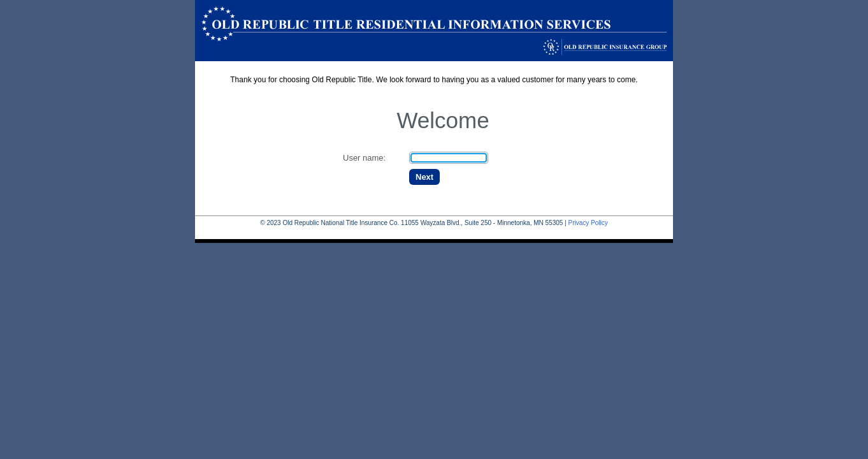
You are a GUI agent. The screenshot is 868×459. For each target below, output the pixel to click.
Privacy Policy (588, 223)
